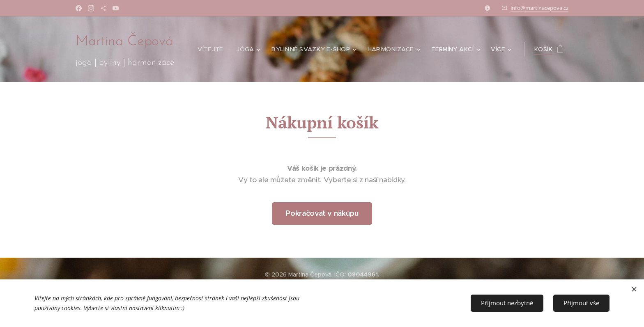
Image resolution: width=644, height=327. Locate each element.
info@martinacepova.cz (539, 8)
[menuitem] (216, 49)
